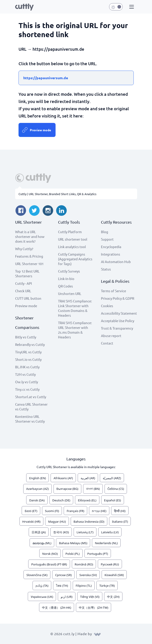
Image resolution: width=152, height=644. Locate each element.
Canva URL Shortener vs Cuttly (31, 407)
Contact (107, 343)
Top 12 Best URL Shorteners (27, 273)
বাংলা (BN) (93, 489)
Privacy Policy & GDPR (118, 298)
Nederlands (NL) (106, 543)
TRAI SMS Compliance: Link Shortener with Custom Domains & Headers (75, 308)
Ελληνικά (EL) (87, 500)
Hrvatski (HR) (32, 522)
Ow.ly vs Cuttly (27, 382)
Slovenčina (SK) (37, 575)
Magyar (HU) (57, 522)
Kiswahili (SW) (114, 575)
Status (106, 269)
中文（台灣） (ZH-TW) (94, 608)
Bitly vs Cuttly (26, 337)
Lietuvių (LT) (85, 532)
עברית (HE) (99, 511)
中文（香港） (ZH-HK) (57, 608)
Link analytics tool (72, 247)
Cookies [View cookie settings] (107, 306)
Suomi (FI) (52, 511)
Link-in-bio (66, 279)
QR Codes (65, 286)
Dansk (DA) (37, 500)
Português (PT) (98, 554)
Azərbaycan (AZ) (37, 489)
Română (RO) (84, 564)
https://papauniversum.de (46, 78)
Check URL (23, 291)
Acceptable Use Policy (118, 321)
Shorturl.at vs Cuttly (31, 397)
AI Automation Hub (116, 262)
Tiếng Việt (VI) (90, 597)
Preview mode (40, 130)
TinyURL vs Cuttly (28, 352)
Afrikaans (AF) (63, 478)
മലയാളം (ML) (42, 543)
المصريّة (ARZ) (112, 478)
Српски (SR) (63, 575)
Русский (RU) (110, 564)
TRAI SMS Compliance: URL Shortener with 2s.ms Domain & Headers (75, 330)
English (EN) (37, 478)
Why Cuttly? (24, 249)
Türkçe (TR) (107, 586)
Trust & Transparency (117, 328)
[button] (131, 7)
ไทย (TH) (62, 586)
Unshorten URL (70, 293)
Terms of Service (113, 291)
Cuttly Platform (70, 232)
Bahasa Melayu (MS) (73, 543)
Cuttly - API (23, 283)
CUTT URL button (28, 298)
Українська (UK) (42, 597)
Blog (105, 232)
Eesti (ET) (31, 511)
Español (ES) (113, 500)
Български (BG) (67, 489)
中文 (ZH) (113, 597)
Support (107, 239)
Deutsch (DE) (61, 500)
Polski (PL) (73, 554)
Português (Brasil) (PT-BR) (49, 564)
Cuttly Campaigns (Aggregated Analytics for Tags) (75, 259)
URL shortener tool (73, 239)
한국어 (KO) (61, 532)
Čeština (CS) (116, 489)
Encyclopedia (111, 247)
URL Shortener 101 (29, 264)
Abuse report (111, 336)
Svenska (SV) (88, 575)
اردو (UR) (67, 597)
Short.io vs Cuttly (28, 359)
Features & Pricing (29, 256)
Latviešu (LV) (110, 532)
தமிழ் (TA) (42, 586)
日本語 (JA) (39, 532)
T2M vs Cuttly (25, 374)
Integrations (111, 254)
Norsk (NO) (50, 554)
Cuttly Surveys (69, 271)
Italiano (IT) (120, 522)
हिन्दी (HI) (120, 511)
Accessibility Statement (119, 313)
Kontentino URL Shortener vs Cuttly (30, 419)
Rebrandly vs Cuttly (30, 344)
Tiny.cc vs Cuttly (27, 389)
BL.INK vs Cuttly (27, 367)
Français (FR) (75, 511)
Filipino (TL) (84, 586)
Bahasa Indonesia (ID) (89, 522)
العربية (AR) (88, 478)
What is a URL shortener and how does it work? (30, 236)
